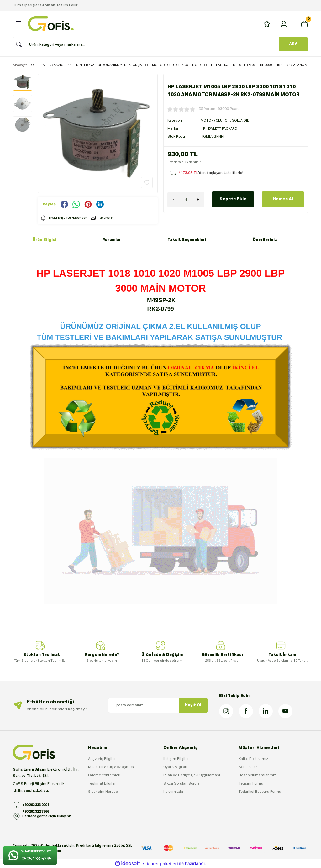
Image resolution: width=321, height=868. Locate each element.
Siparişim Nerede (103, 792)
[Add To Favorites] (147, 183)
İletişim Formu (251, 784)
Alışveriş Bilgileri (102, 759)
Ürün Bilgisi (45, 240)
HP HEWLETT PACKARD (221, 129)
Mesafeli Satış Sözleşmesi (111, 767)
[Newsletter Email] (158, 705)
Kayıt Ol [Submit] (193, 705)
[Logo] (51, 24)
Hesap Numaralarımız (257, 775)
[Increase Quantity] (198, 200)
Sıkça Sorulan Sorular (182, 784)
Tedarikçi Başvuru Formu (260, 792)
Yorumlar (112, 240)
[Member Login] (284, 24)
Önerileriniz (265, 240)
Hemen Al (283, 199)
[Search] (158, 44)
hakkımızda (173, 792)
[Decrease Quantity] (174, 200)
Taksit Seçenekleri (187, 240)
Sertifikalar (248, 767)
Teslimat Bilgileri (102, 784)
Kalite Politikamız (253, 759)
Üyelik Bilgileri (175, 767)
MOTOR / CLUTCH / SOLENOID (227, 121)
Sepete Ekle (233, 199)
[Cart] (304, 24)
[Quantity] (186, 200)
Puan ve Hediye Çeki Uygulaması (192, 775)
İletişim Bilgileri (176, 759)
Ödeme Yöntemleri (104, 775)
